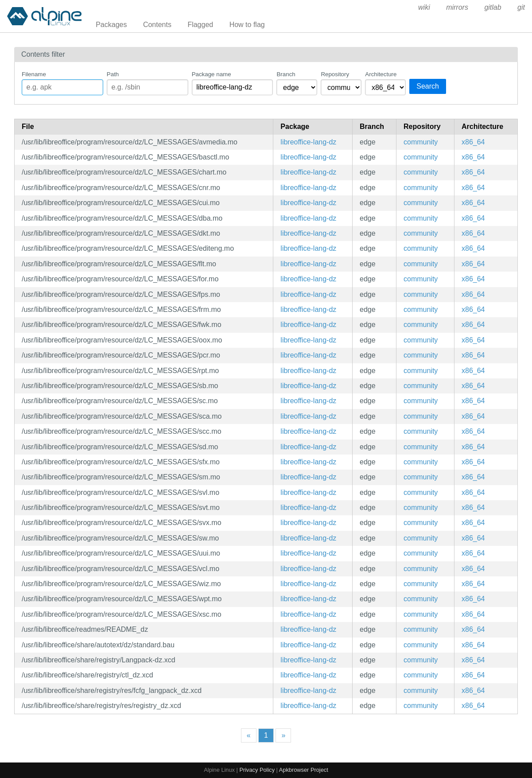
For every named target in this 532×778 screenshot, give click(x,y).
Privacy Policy (257, 770)
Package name (212, 74)
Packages (111, 25)
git (521, 7)
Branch (286, 74)
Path (113, 74)
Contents (157, 25)
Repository (335, 74)
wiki (424, 7)
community (421, 142)
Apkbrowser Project (304, 770)
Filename (34, 74)
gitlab (493, 7)
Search (428, 86)
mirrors (457, 7)
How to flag (247, 25)
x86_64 (473, 142)
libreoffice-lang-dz (308, 142)
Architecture (381, 74)
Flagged (200, 25)
